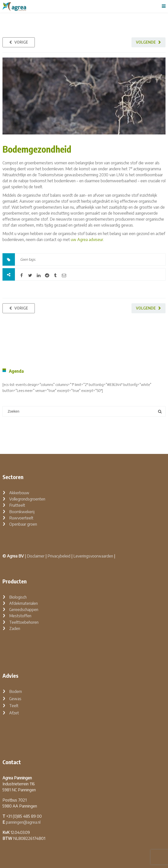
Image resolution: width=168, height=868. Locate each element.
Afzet (14, 713)
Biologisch (18, 597)
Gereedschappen (24, 610)
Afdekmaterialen (23, 603)
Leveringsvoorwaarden (93, 556)
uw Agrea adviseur (87, 240)
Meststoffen (20, 616)
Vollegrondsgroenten (27, 499)
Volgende (146, 42)
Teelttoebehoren (24, 622)
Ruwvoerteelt (21, 518)
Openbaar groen (23, 524)
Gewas (15, 699)
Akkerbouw (19, 493)
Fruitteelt (17, 505)
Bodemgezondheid (37, 149)
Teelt (14, 706)
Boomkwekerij (22, 512)
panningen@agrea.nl (23, 822)
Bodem (16, 691)
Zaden (15, 628)
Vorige (21, 42)
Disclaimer (36, 556)
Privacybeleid (59, 556)
